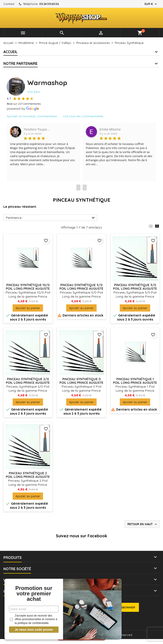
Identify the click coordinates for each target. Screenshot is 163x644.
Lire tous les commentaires (83, 116)
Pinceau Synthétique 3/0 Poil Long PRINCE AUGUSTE (135, 287)
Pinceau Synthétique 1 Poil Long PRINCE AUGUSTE (135, 381)
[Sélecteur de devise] (151, 4)
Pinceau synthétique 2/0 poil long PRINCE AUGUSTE (28, 381)
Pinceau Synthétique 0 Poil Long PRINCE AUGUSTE (81, 381)
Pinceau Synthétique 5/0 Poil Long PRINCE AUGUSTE (81, 287)
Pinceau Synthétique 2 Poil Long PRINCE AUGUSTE (28, 475)
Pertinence (51, 218)
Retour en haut (143, 524)
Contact (9, 4)
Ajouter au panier (28, 308)
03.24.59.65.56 (49, 4)
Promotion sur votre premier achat (33, 594)
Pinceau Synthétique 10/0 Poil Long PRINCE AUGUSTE (28, 287)
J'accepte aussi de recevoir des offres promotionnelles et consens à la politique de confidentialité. (33, 619)
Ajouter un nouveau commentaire (32, 116)
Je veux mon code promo (33, 630)
